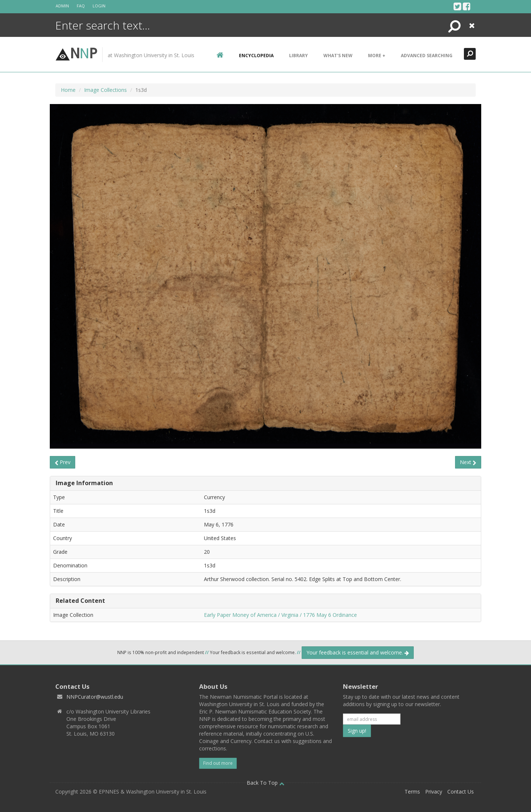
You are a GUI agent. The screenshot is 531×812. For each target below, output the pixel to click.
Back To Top (265, 783)
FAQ (81, 6)
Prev (63, 462)
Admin (62, 6)
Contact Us (461, 792)
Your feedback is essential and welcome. (358, 652)
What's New (338, 56)
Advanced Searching (427, 56)
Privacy (434, 792)
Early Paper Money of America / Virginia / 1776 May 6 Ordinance (280, 615)
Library (299, 56)
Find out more (218, 763)
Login (99, 6)
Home (68, 90)
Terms (412, 792)
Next (468, 462)
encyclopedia (256, 56)
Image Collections (105, 90)
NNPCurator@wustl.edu (95, 697)
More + (377, 56)
